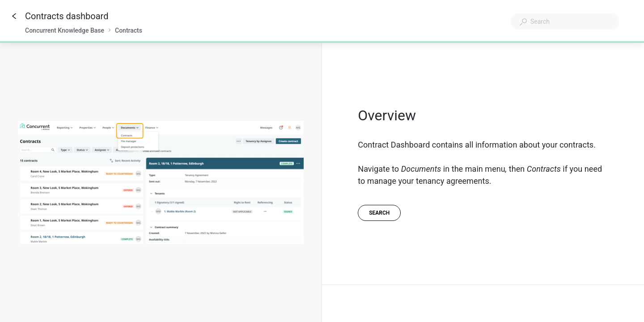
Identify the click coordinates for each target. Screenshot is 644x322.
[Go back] (14, 16)
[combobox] (565, 21)
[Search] (379, 213)
